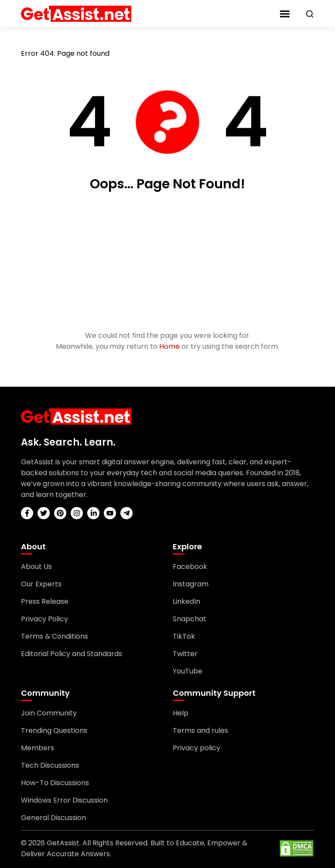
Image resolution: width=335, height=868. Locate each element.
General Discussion (53, 818)
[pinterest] (60, 513)
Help (181, 713)
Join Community (49, 713)
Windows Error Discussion (64, 800)
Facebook (190, 567)
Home (169, 346)
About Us (36, 567)
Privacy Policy (44, 619)
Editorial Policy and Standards (72, 654)
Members (38, 748)
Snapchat (190, 619)
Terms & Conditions (55, 636)
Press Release (45, 601)
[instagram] (77, 513)
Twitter (185, 654)
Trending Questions (54, 730)
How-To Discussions (55, 783)
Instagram (191, 584)
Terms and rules (200, 730)
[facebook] (27, 513)
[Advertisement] (167, 262)
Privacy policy (197, 748)
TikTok (184, 636)
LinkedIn (186, 601)
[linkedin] (93, 513)
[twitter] (44, 513)
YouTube (188, 671)
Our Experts (41, 584)
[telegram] (126, 513)
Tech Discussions (50, 765)
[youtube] (110, 513)
